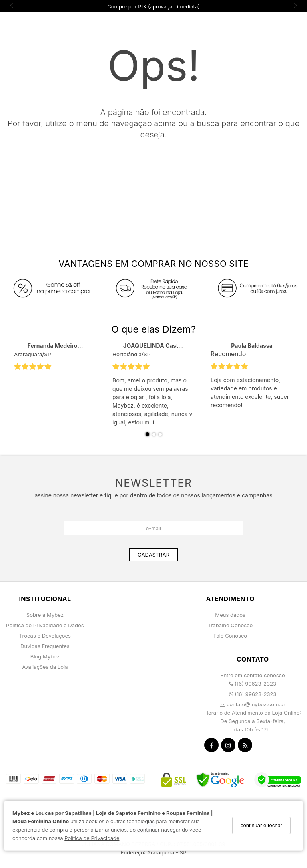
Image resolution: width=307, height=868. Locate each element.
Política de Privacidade (92, 838)
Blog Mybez (45, 656)
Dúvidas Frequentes (45, 646)
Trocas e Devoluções (45, 636)
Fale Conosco (230, 636)
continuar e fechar (261, 825)
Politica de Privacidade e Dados (45, 625)
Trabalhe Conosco (230, 625)
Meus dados (230, 615)
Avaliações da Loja (45, 667)
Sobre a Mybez (45, 615)
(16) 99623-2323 (253, 684)
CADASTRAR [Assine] (153, 555)
